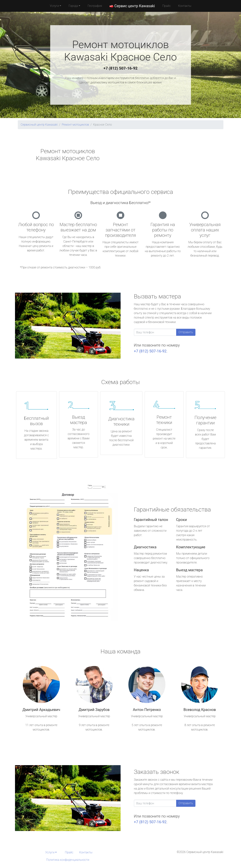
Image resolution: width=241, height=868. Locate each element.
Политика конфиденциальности (68, 860)
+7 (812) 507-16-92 (121, 68)
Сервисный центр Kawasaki (39, 125)
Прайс (167, 6)
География (95, 6)
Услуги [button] (54, 6)
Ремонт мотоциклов (75, 125)
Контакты (185, 6)
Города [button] (73, 6)
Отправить (186, 332)
